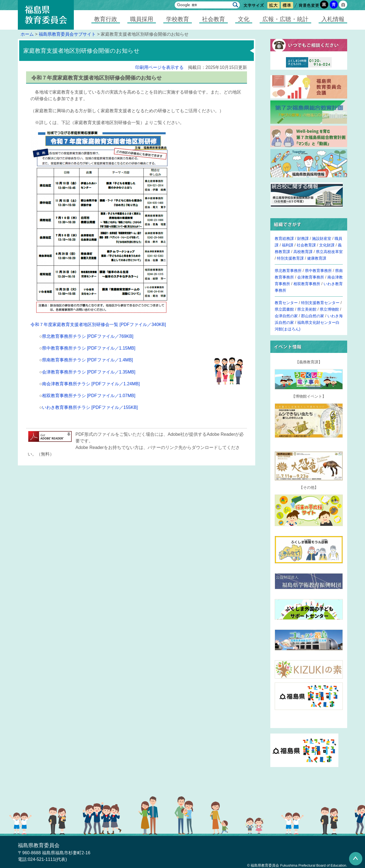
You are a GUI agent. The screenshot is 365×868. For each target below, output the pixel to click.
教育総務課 (284, 238)
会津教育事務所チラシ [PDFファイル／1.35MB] (89, 372)
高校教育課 (303, 252)
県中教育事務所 (318, 271)
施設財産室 (322, 238)
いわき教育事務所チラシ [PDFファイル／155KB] (90, 407)
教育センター (286, 303)
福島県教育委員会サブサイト (67, 34)
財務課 (303, 238)
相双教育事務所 (307, 284)
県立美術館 (307, 309)
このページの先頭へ (356, 859)
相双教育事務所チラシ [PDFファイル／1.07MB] (89, 396)
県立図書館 (284, 309)
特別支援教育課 (290, 258)
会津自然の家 (286, 316)
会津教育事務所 (311, 277)
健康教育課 (317, 258)
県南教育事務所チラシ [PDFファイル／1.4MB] (88, 360)
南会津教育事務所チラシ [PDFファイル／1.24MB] (91, 384)
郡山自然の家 (313, 316)
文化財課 (327, 245)
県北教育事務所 (288, 271)
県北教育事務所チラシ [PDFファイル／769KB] (88, 336)
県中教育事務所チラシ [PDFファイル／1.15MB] (89, 348)
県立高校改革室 (329, 252)
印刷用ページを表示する (159, 67)
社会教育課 (306, 245)
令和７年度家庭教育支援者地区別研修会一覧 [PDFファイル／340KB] (98, 325)
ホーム (27, 34)
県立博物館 (329, 309)
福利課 (288, 245)
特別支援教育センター (320, 303)
